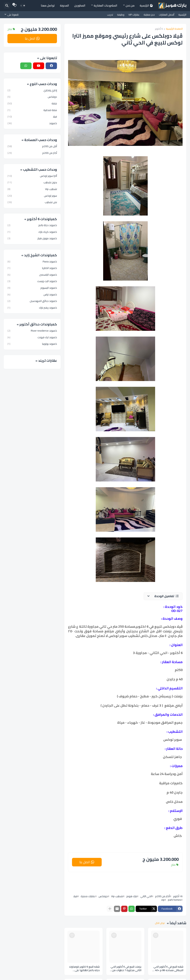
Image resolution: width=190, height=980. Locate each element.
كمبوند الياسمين (32, 275)
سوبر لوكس (32, 196)
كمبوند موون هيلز (32, 238)
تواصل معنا (48, 5)
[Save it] (156, 935)
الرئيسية (182, 15)
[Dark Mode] (23, 6)
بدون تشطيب (32, 182)
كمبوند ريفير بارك (32, 307)
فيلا (75, 896)
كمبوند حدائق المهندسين (32, 301)
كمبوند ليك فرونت (32, 337)
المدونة (64, 5)
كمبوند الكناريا (32, 268)
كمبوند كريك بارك (32, 232)
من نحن (130, 5)
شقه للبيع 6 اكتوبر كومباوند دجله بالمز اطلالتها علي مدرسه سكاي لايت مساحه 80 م (84, 969)
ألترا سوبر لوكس (32, 176)
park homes (175, 900)
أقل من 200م (32, 147)
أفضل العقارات (167, 15)
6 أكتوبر (159, 29)
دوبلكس (103, 896)
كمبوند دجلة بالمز (32, 226)
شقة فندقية (32, 110)
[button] (163, 596)
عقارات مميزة (88, 896)
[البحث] (7, 6)
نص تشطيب (32, 202)
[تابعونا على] (12, 15)
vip (163, 900)
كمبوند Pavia (32, 262)
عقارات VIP (134, 15)
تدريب (110, 15)
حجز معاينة (149, 15)
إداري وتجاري (32, 91)
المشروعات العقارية (105, 5)
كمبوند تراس (32, 294)
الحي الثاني (146, 896)
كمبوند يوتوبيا (32, 344)
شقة (32, 103)
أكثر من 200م (162, 896)
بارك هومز (132, 896)
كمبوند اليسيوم (32, 288)
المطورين (80, 5)
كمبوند (32, 123)
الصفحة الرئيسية (174, 29)
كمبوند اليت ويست (32, 281)
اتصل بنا (85, 862)
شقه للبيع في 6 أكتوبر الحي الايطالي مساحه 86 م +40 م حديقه (168, 969)
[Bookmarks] (15, 6)
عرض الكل (160, 923)
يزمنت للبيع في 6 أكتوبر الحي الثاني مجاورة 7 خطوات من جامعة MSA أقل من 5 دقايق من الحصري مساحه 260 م (126, 969)
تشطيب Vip (117, 896)
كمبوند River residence (32, 331)
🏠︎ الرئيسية (146, 5)
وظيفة (121, 15)
